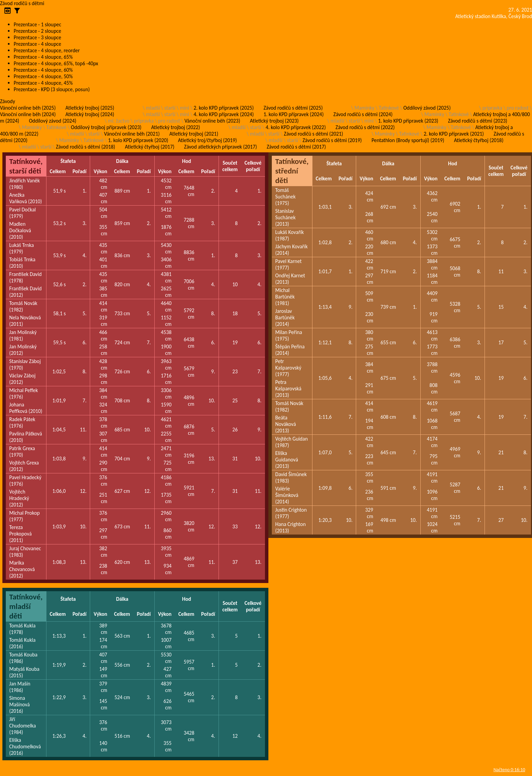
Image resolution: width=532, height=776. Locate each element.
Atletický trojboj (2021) (194, 134)
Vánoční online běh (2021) (132, 134)
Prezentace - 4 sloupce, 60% (43, 70)
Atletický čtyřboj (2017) (150, 147)
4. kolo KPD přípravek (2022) (296, 127)
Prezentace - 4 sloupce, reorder (47, 50)
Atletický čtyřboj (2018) (479, 140)
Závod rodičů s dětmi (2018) (86, 147)
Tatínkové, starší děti (26, 166)
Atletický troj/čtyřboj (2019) (207, 140)
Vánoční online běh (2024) (28, 114)
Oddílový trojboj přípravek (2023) (106, 127)
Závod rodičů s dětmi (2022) (365, 127)
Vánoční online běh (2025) (28, 108)
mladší (153, 108)
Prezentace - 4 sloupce (37, 44)
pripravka (492, 108)
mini (185, 108)
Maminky (364, 108)
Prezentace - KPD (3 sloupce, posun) (52, 89)
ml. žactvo (119, 121)
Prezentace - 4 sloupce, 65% (43, 57)
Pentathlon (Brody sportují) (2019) (408, 140)
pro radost (518, 108)
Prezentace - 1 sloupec (37, 24)
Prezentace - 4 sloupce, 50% (43, 76)
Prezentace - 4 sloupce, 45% (43, 83)
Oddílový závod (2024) (53, 121)
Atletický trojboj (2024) (90, 114)
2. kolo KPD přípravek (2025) (224, 108)
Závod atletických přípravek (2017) (220, 147)
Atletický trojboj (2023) (274, 121)
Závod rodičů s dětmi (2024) (363, 114)
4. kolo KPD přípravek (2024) (224, 114)
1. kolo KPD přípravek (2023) (408, 121)
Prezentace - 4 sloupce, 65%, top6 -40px (56, 63)
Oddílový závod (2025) (427, 108)
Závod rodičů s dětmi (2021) (313, 134)
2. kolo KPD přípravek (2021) (454, 134)
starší (170, 108)
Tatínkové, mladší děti (26, 606)
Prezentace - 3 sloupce (37, 37)
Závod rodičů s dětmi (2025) (293, 108)
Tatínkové (389, 108)
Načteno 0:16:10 (509, 770)
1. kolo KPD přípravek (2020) (138, 140)
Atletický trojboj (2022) (176, 127)
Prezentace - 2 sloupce (37, 31)
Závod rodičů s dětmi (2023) (478, 121)
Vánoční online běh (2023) (212, 121)
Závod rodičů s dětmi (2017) (296, 147)
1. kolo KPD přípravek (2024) (294, 114)
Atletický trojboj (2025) (90, 108)
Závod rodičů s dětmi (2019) (332, 140)
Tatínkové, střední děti (292, 171)
